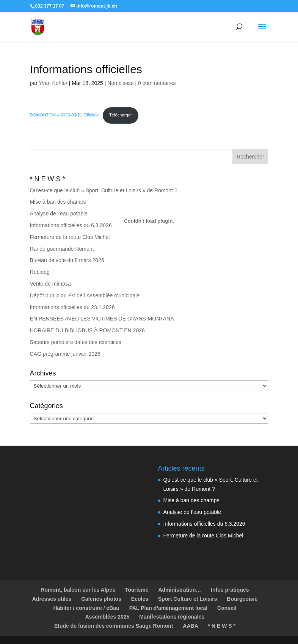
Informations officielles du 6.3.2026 (204, 524)
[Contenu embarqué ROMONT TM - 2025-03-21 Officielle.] (149, 221)
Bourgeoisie (242, 599)
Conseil (227, 608)
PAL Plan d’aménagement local (168, 608)
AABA (190, 626)
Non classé (120, 83)
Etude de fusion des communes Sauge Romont (114, 626)
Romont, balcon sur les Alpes (78, 590)
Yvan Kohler (53, 83)
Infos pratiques (230, 590)
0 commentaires (157, 83)
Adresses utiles (52, 599)
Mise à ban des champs (191, 500)
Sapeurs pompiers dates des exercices (76, 342)
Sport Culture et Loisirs (188, 599)
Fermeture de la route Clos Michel (203, 536)
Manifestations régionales (172, 617)
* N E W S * (222, 626)
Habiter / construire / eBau (86, 608)
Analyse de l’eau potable (192, 512)
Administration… (180, 590)
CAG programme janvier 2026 (65, 354)
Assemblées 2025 (107, 617)
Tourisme (137, 590)
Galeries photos (101, 599)
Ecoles (140, 599)
